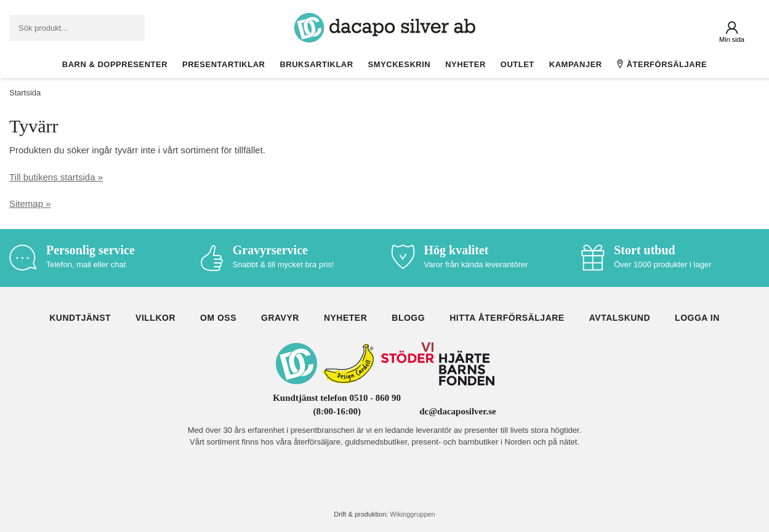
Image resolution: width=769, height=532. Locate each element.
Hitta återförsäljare (507, 318)
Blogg (408, 318)
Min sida (732, 39)
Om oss (218, 318)
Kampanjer (576, 64)
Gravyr (280, 318)
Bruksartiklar (316, 64)
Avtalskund (620, 318)
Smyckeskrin (400, 64)
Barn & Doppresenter (115, 64)
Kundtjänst (80, 318)
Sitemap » (30, 204)
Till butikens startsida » (56, 177)
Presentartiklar (223, 64)
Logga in (697, 318)
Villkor (155, 318)
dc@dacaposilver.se (458, 411)
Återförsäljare (662, 64)
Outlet (517, 64)
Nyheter (465, 64)
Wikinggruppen (412, 514)
